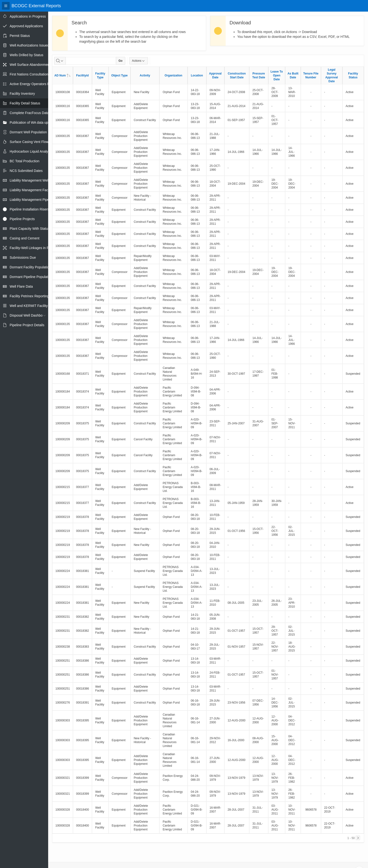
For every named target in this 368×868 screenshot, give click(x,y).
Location (197, 75)
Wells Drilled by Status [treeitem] (26, 55)
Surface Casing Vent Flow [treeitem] (29, 142)
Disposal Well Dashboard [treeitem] (29, 315)
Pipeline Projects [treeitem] (22, 219)
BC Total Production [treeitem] (24, 161)
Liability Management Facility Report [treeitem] (37, 190)
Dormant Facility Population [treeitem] (30, 267)
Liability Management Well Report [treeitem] (35, 180)
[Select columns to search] (60, 61)
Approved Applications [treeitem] (26, 26)
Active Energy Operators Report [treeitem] (33, 84)
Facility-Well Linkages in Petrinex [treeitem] (34, 248)
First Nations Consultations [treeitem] (30, 74)
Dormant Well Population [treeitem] (28, 132)
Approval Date (215, 75)
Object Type (119, 75)
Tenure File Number (311, 75)
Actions (139, 61)
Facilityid (82, 75)
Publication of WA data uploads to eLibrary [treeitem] (41, 122)
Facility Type (100, 75)
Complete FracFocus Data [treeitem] (29, 113)
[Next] (358, 838)
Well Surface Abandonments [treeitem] (31, 65)
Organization (174, 75)
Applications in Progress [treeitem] (28, 16)
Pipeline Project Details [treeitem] (27, 325)
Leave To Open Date (277, 75)
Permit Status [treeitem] (20, 36)
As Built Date (293, 75)
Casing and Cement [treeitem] (25, 238)
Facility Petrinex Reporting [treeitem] (29, 296)
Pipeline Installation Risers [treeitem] (29, 209)
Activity (145, 75)
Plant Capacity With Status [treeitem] (30, 229)
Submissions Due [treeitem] (23, 258)
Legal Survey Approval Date (332, 75)
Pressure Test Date (259, 75)
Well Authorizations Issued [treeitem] (29, 45)
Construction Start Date (237, 75)
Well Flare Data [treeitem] (21, 286)
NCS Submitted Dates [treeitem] (26, 171)
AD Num (62, 75)
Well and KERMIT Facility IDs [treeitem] (32, 306)
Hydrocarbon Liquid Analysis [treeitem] (31, 151)
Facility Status (353, 75)
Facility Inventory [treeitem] (22, 94)
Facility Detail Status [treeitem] (25, 103)
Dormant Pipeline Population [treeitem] (31, 277)
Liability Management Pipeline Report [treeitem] (38, 200)
